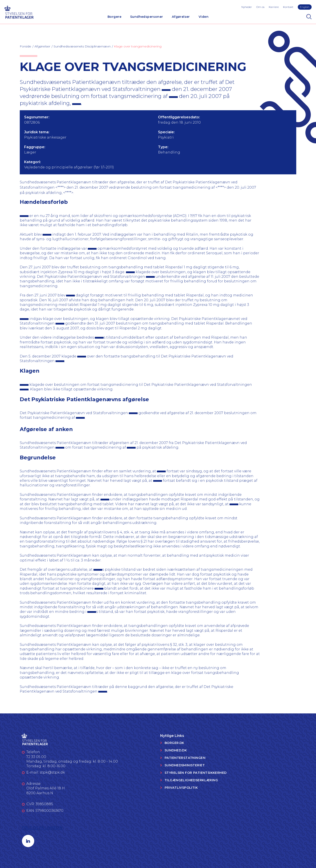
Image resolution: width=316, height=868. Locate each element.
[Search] (309, 17)
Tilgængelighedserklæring (191, 780)
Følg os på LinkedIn (42, 828)
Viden (204, 17)
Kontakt (288, 7)
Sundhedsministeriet (185, 765)
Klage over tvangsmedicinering (138, 46)
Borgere (114, 17)
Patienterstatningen (185, 758)
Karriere (274, 7)
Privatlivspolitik (181, 788)
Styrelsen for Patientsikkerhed (196, 773)
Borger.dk (174, 743)
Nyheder (247, 7)
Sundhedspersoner (147, 17)
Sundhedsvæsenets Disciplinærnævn (82, 46)
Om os (260, 7)
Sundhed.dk (176, 750)
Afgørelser (181, 17)
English (305, 7)
